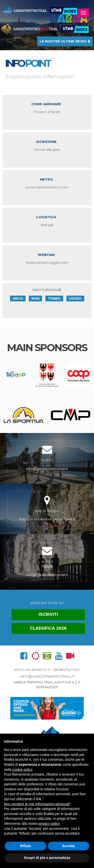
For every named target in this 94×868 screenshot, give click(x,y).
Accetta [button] (69, 846)
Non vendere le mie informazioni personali (37, 804)
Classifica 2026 (48, 628)
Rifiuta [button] (26, 846)
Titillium (47, 562)
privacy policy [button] (49, 824)
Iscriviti (48, 614)
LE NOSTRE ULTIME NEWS (65, 41)
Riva (35, 298)
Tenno (54, 298)
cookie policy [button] (22, 770)
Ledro (75, 298)
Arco (18, 298)
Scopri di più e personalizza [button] (47, 858)
